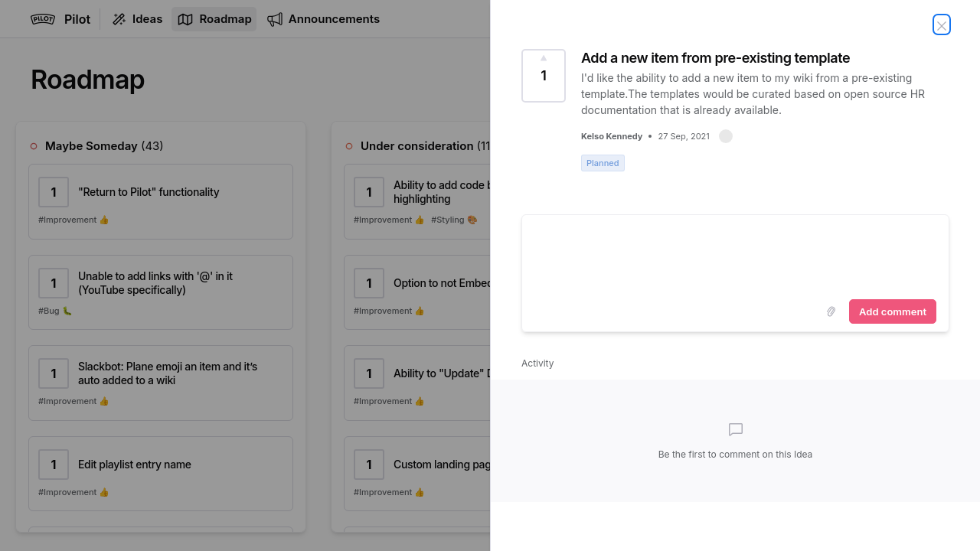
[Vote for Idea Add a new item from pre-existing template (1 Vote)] (544, 76)
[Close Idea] (942, 24)
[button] (726, 136)
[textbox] (735, 254)
